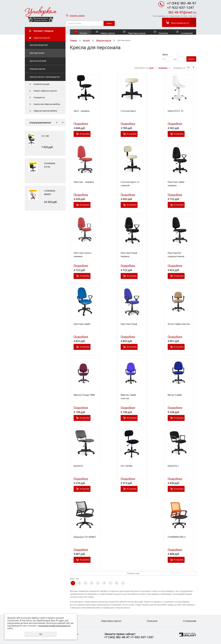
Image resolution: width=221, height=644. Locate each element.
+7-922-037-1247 (142, 637)
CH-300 (45, 136)
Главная (73, 40)
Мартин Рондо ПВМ (84, 395)
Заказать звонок (75, 16)
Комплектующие (42, 84)
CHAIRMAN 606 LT (177, 537)
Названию (163, 68)
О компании (186, 31)
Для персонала (37, 53)
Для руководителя (39, 45)
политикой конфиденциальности (54, 626)
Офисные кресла (42, 38)
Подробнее (81, 124)
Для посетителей (38, 61)
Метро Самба (175, 395)
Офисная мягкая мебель (45, 111)
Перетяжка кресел (135, 31)
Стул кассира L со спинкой (130, 184)
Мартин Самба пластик (128, 397)
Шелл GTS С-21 (176, 111)
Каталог (83, 31)
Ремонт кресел (112, 31)
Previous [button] (57, 123)
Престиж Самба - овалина (177, 184)
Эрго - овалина (82, 111)
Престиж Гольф (129, 324)
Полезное (160, 31)
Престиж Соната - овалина (83, 255)
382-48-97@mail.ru (182, 12)
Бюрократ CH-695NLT (85, 537)
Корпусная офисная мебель (47, 104)
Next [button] (63, 123)
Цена (165, 55)
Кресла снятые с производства (45, 77)
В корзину (85, 134)
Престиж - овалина (84, 182)
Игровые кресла (38, 69)
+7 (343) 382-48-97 (182, 3)
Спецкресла (39, 98)
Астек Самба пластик (179, 324)
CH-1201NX (126, 466)
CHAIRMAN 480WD (50, 193)
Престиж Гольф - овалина (130, 255)
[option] (45, 143)
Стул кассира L (129, 111)
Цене (151, 68)
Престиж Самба (82, 324)
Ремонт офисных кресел (45, 91)
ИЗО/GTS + (173, 466)
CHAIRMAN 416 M (50, 165)
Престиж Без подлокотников (176, 255)
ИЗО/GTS (78, 466)
